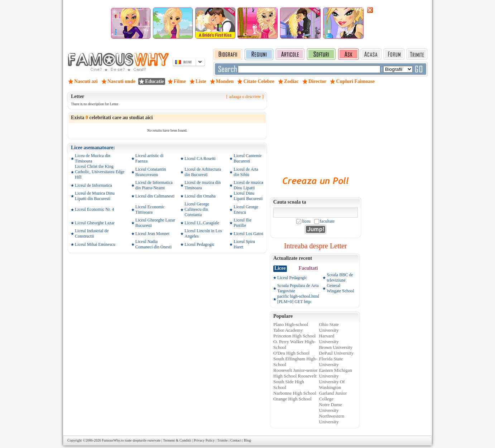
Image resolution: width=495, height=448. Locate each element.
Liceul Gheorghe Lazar (95, 223)
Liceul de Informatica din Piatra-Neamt (154, 185)
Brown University (336, 347)
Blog (247, 440)
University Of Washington (332, 384)
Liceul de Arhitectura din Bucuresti (203, 172)
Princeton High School (294, 336)
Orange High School (292, 399)
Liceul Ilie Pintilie (242, 223)
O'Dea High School (291, 353)
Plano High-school (291, 324)
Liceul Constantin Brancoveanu (151, 172)
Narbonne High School (295, 393)
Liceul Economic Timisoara (150, 210)
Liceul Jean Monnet (152, 234)
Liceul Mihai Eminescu (95, 244)
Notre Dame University (331, 407)
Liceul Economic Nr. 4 (94, 209)
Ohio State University (329, 327)
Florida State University (331, 362)
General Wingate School (340, 288)
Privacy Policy (204, 440)
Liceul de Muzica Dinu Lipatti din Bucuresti (95, 196)
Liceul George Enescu (246, 210)
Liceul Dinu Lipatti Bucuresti (248, 196)
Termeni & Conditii (177, 440)
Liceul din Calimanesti (155, 196)
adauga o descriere (245, 97)
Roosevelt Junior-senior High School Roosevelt (295, 373)
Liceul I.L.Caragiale (202, 223)
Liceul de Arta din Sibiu (246, 172)
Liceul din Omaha (200, 196)
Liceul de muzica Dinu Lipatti (248, 185)
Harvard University (329, 339)
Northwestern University (332, 419)
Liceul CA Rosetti (200, 159)
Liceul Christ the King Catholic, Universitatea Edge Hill (100, 172)
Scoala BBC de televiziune (340, 277)
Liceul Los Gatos (248, 234)
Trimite (222, 440)
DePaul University (336, 353)
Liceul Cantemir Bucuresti (247, 158)
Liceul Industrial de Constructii (92, 233)
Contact (236, 440)
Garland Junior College (333, 396)
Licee (280, 268)
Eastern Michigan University (336, 373)
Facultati (308, 268)
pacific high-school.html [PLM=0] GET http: (298, 299)
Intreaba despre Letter (315, 246)
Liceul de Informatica (93, 185)
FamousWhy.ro (113, 440)
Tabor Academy (288, 330)
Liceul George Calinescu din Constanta (197, 209)
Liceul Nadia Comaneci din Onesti (153, 244)
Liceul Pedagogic (200, 244)
